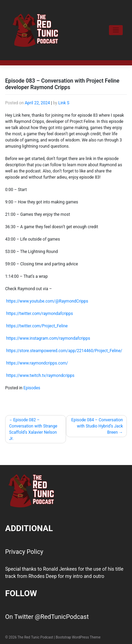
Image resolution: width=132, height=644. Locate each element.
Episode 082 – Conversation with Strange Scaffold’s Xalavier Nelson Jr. (33, 429)
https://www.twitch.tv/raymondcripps (40, 376)
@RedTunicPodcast (62, 617)
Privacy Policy (24, 552)
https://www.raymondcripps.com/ (37, 363)
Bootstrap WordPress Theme (78, 637)
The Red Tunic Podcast (35, 637)
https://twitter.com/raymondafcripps (40, 314)
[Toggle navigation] (116, 30)
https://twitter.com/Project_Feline (37, 326)
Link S (64, 103)
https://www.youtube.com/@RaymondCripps (47, 301)
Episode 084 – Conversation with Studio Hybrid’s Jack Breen (97, 426)
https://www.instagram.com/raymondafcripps (48, 338)
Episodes (32, 388)
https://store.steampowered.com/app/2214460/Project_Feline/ (64, 351)
